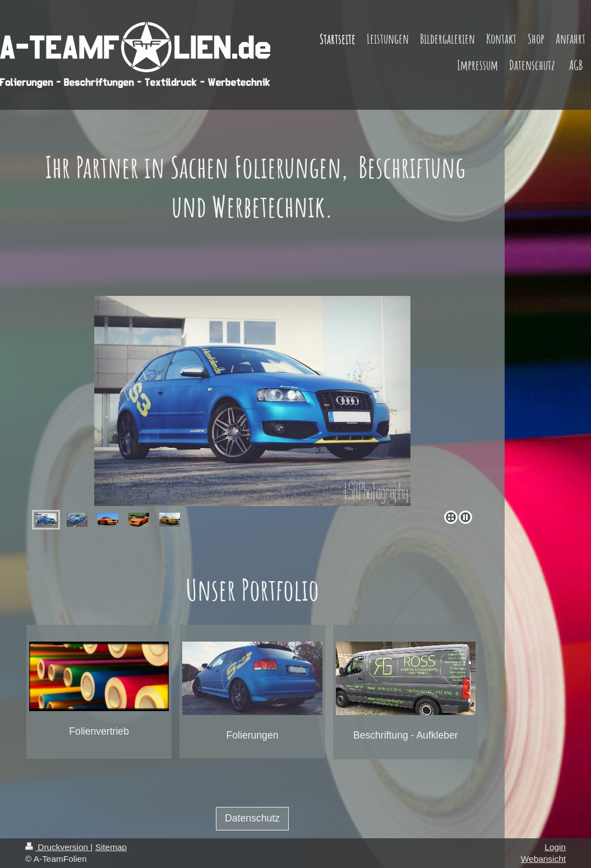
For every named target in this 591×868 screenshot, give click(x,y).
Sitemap (111, 847)
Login (555, 847)
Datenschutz (252, 818)
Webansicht (543, 859)
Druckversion (58, 847)
